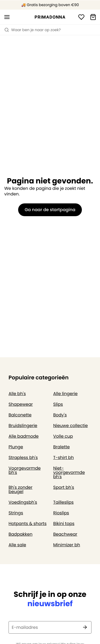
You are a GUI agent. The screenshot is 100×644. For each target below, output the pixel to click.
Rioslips (61, 513)
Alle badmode (24, 436)
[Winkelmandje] (93, 17)
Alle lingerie (66, 394)
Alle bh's (17, 394)
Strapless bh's (23, 458)
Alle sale (17, 545)
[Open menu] (7, 17)
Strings (16, 513)
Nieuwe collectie (71, 426)
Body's (60, 415)
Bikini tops (64, 524)
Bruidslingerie (23, 426)
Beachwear (65, 534)
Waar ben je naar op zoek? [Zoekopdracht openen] (33, 30)
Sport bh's (64, 487)
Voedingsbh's (23, 502)
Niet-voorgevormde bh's (69, 472)
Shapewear (21, 404)
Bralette (62, 447)
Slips (58, 404)
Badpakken (21, 534)
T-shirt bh (64, 458)
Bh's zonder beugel (21, 489)
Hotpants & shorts (28, 524)
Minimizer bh (67, 545)
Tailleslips (64, 502)
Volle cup (63, 436)
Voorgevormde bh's (25, 470)
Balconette (20, 415)
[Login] (81, 17)
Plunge (16, 447)
